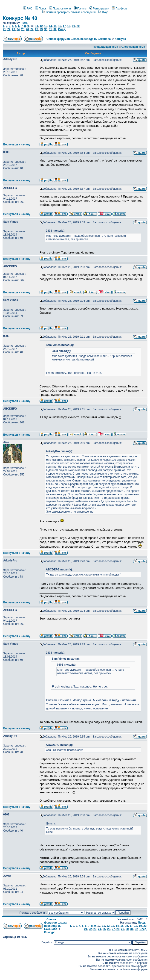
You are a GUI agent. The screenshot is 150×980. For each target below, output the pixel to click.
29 (41, 29)
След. (62, 29)
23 (13, 29)
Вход (103, 12)
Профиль (120, 9)
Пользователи (60, 9)
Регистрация (99, 9)
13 (46, 26)
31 (50, 29)
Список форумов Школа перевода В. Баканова (79, 39)
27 (32, 29)
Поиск (41, 9)
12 (41, 26)
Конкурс (120, 39)
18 (69, 26)
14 (50, 26)
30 (46, 29)
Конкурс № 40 (20, 18)
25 (23, 29)
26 (27, 29)
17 (64, 26)
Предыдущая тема (105, 47)
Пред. (24, 23)
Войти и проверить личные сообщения (69, 12)
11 (36, 26)
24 (18, 29)
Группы (80, 9)
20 (78, 26)
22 (9, 29)
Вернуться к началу (17, 145)
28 (36, 29)
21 (4, 29)
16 (59, 26)
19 (74, 26)
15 (55, 26)
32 (55, 29)
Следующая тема (133, 47)
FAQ (28, 9)
